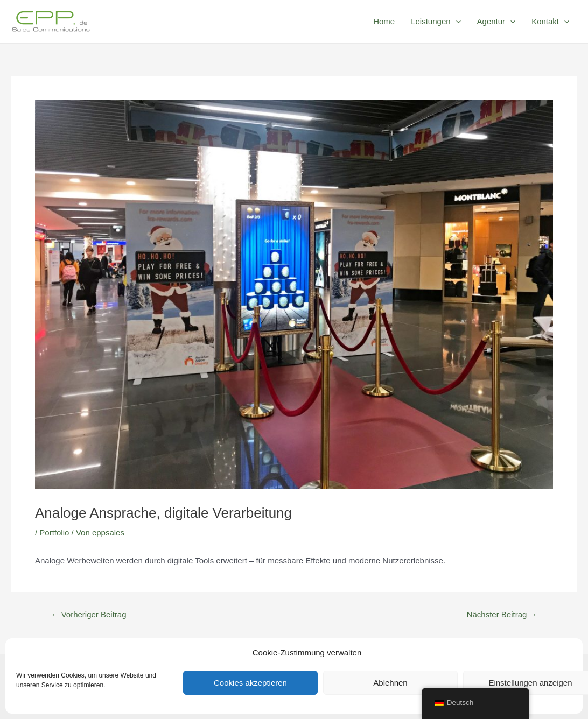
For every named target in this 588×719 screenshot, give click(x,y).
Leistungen (436, 22)
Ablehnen (390, 683)
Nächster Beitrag (502, 614)
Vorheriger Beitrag (88, 614)
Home (384, 21)
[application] (456, 22)
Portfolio (54, 533)
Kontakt (550, 22)
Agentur (496, 22)
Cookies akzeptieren (250, 683)
